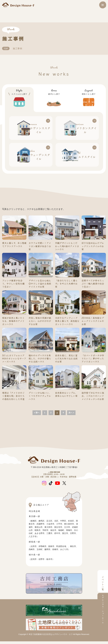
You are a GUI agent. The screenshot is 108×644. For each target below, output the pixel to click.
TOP (6, 49)
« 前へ (37, 407)
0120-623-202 (54, 468)
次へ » (71, 407)
